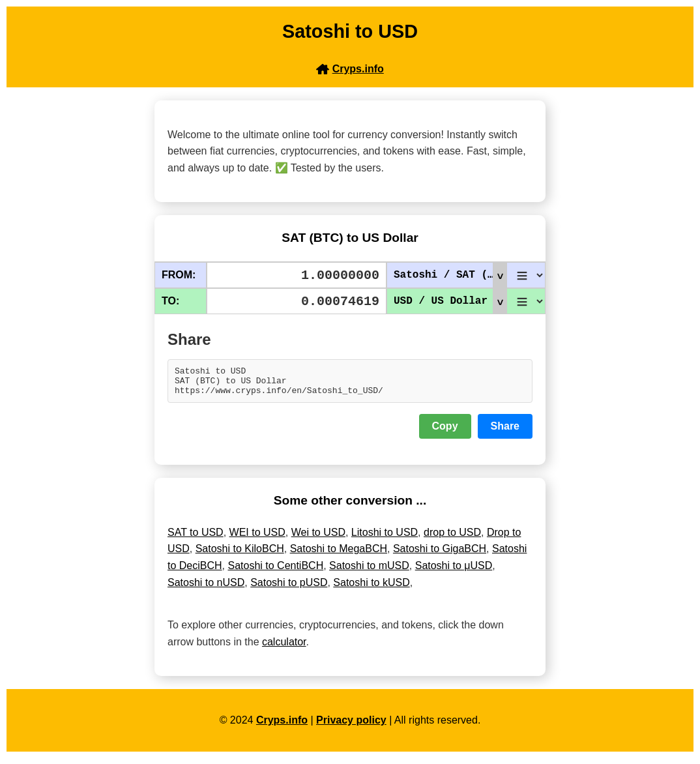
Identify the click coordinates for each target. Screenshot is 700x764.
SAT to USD (196, 538)
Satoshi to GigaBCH (440, 554)
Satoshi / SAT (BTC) (450, 275)
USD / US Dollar (450, 301)
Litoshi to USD (385, 538)
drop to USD (452, 538)
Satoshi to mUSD (369, 571)
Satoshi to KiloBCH (240, 554)
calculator (284, 648)
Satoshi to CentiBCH (275, 571)
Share (505, 432)
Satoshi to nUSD (206, 588)
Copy (445, 432)
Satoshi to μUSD (454, 571)
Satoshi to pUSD (289, 588)
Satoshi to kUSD (371, 588)
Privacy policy (351, 726)
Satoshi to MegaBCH (339, 554)
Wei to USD (318, 538)
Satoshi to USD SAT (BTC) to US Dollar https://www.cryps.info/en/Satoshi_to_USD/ (350, 384)
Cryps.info (282, 726)
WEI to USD (257, 538)
